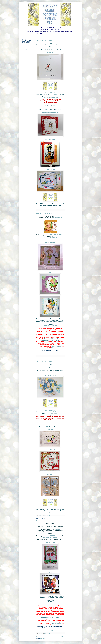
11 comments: (49, 356)
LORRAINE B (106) (50, 450)
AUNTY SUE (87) (50, 170)
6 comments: (49, 633)
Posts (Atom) (43, 638)
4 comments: (49, 515)
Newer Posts (38, 636)
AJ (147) (50, 474)
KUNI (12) (50, 430)
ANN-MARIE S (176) (50, 375)
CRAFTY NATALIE (50, 243)
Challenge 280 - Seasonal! (43, 521)
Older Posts (62, 636)
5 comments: (49, 210)
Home (50, 636)
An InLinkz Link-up (50, 353)
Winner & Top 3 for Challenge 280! (45, 40)
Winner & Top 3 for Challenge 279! (45, 361)
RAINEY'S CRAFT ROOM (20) (50, 113)
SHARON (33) (50, 53)
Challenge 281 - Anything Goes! (45, 214)
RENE (50, 273)
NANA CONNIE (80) (50, 139)
